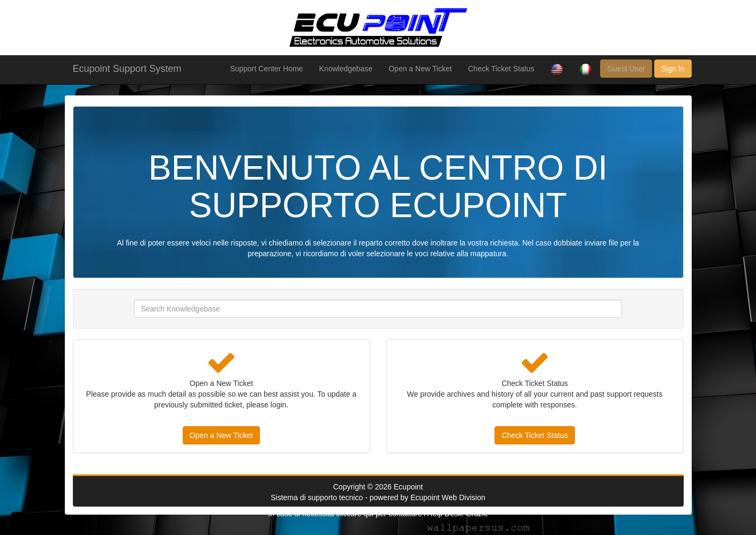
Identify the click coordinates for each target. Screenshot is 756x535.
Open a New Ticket (420, 69)
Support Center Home (266, 69)
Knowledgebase (346, 69)
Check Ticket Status (501, 69)
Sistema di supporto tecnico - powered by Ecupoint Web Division (378, 497)
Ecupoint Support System (127, 69)
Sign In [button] (673, 69)
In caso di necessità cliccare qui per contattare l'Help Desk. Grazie (378, 514)
